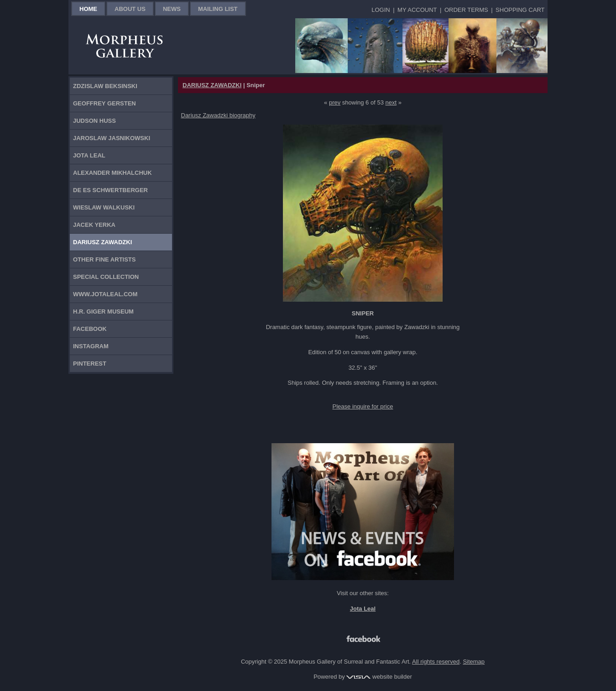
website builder (379, 677)
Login (381, 10)
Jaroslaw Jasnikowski (112, 138)
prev (335, 102)
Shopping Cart (520, 10)
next (391, 102)
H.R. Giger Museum (103, 311)
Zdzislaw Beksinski (105, 86)
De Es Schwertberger (110, 190)
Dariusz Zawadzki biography (218, 115)
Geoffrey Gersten (104, 103)
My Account (417, 10)
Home (88, 9)
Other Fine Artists (104, 259)
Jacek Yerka (94, 225)
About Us (130, 9)
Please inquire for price (363, 406)
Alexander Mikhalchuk (112, 173)
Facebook (90, 329)
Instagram (91, 346)
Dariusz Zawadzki (102, 242)
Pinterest (90, 364)
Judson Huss (94, 121)
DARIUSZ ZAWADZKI (212, 85)
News (172, 9)
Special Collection (106, 277)
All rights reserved (436, 662)
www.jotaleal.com (105, 294)
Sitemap (474, 662)
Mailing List (218, 9)
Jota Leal (89, 155)
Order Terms (466, 10)
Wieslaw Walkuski (104, 207)
